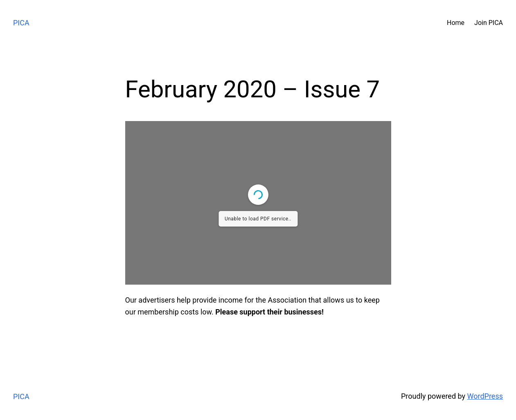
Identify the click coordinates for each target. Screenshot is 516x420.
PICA (21, 23)
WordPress (485, 396)
